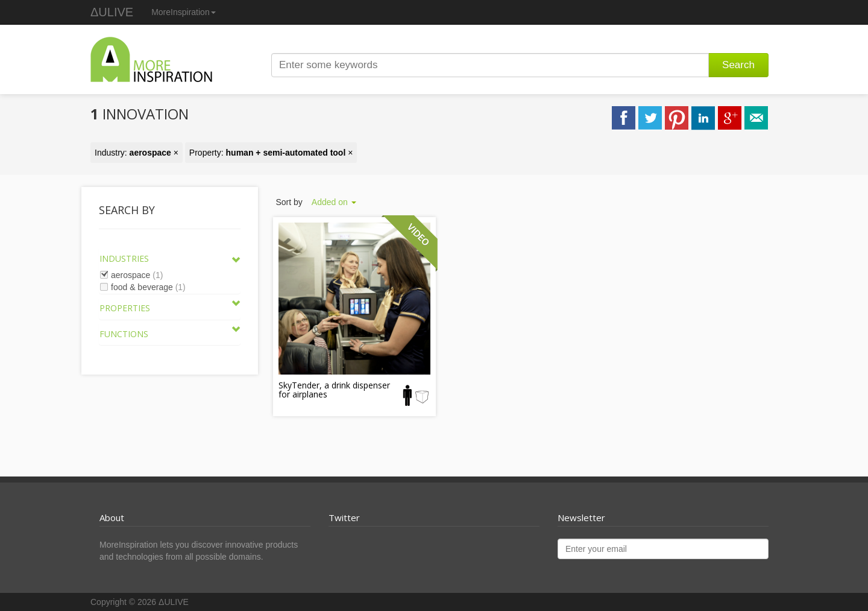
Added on (334, 202)
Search (738, 65)
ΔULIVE (112, 12)
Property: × (271, 153)
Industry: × (137, 153)
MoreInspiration (184, 12)
